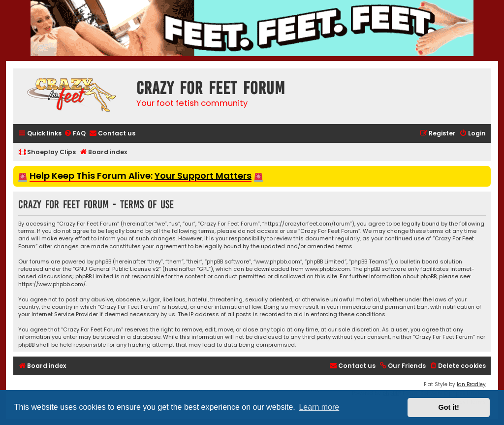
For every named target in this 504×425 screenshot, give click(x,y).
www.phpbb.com (328, 269)
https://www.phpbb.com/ (52, 284)
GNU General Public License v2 (117, 269)
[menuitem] (75, 134)
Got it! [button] (449, 407)
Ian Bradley (471, 384)
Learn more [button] (319, 407)
